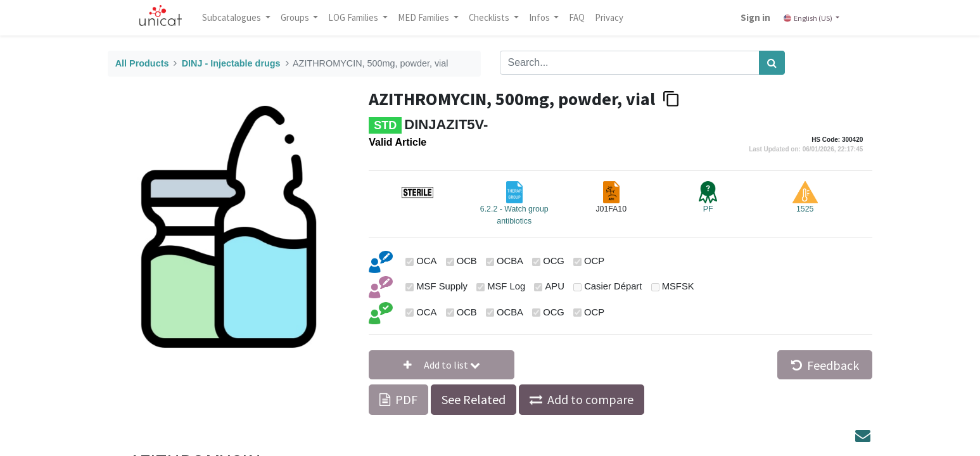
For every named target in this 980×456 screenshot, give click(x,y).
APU (554, 286)
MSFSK (678, 286)
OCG (554, 261)
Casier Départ (613, 286)
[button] (442, 365)
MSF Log (506, 286)
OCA (426, 261)
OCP (594, 261)
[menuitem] (578, 18)
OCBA (510, 261)
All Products (142, 63)
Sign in (754, 17)
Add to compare (590, 399)
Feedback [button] (825, 365)
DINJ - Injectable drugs (231, 63)
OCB (467, 261)
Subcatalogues (234, 17)
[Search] (772, 63)
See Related (474, 399)
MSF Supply (442, 286)
